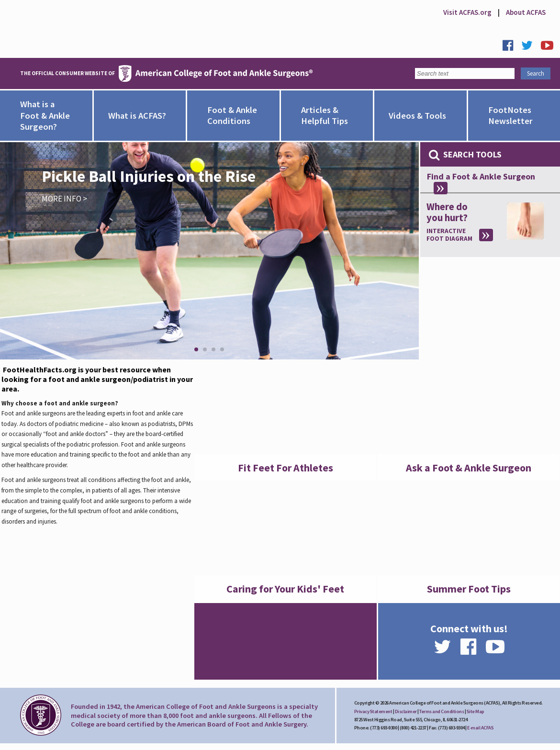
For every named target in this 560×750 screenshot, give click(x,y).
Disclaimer (406, 711)
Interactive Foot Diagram (449, 235)
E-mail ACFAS (480, 728)
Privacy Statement (373, 711)
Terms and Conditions (442, 711)
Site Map (476, 711)
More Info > (64, 199)
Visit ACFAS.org (467, 12)
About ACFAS (526, 12)
